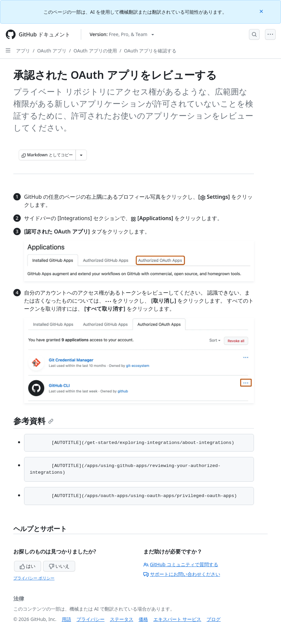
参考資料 (33, 421)
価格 (143, 619)
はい (28, 566)
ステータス (122, 619)
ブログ (214, 619)
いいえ (59, 566)
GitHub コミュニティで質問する (181, 564)
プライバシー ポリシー (34, 578)
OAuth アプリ (52, 51)
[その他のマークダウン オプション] (81, 155)
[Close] (262, 11)
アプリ (23, 51)
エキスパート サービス (177, 619)
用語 (66, 619)
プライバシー (91, 619)
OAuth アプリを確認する (150, 51)
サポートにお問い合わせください (182, 574)
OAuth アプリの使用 (95, 51)
